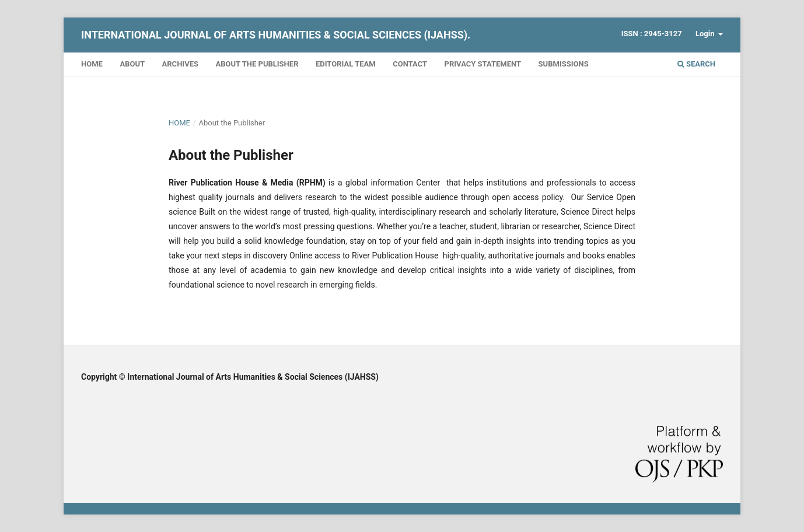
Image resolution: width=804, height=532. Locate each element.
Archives (180, 64)
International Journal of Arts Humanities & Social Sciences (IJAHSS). (276, 35)
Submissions (564, 64)
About (132, 64)
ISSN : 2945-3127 (652, 34)
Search (696, 64)
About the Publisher (257, 64)
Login (706, 34)
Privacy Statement (483, 64)
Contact (410, 64)
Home (92, 64)
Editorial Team (346, 64)
